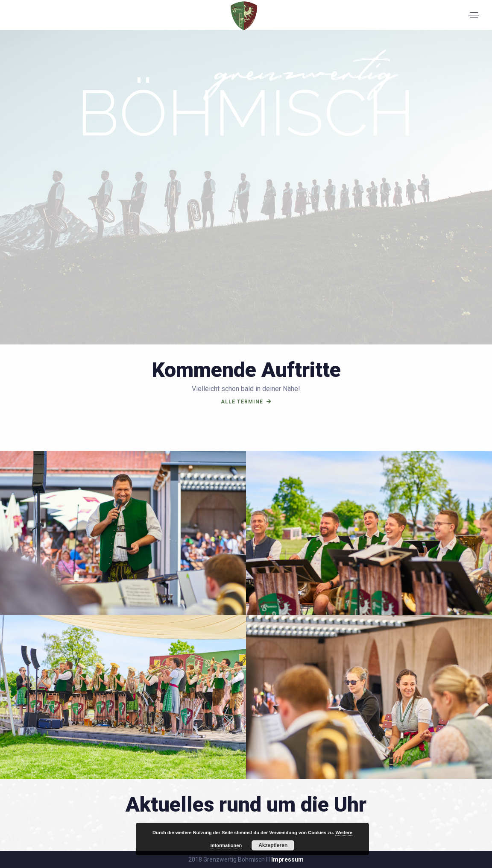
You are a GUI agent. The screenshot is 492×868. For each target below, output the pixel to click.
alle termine (246, 402)
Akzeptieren (273, 845)
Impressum (287, 859)
